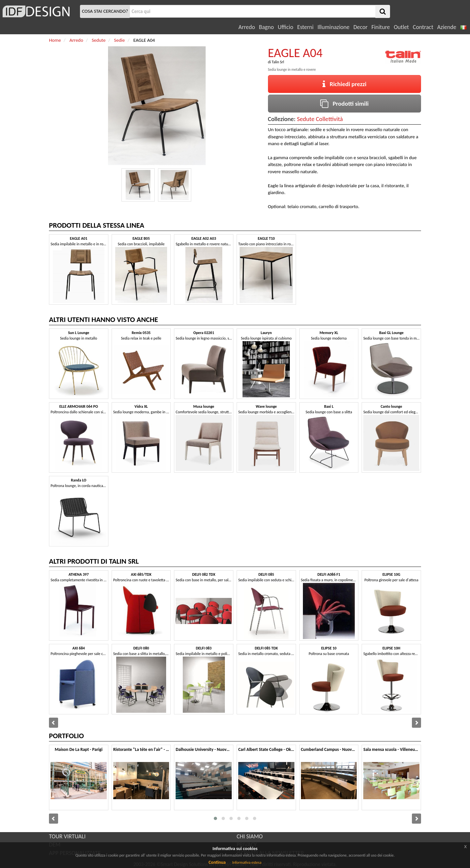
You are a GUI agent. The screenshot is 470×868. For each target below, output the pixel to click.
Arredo (247, 27)
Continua (217, 862)
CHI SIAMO (250, 836)
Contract (423, 27)
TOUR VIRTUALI (67, 836)
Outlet (401, 27)
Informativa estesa (247, 862)
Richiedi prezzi (345, 84)
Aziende (446, 27)
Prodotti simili (344, 104)
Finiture (381, 27)
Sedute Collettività (320, 119)
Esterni (305, 27)
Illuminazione (334, 27)
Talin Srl (278, 62)
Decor (360, 27)
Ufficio (285, 27)
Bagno (266, 27)
